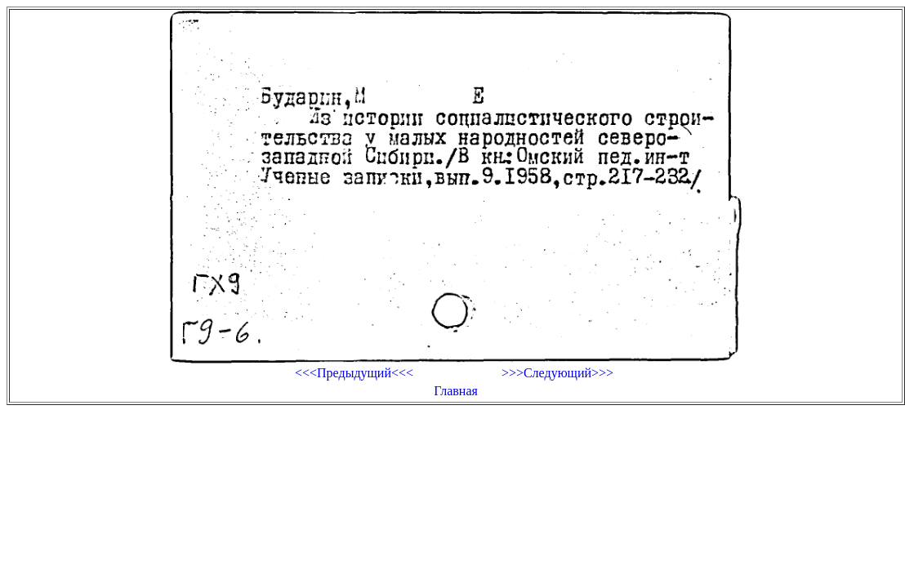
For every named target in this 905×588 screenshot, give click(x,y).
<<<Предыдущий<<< (354, 373)
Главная (456, 391)
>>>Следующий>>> (557, 373)
